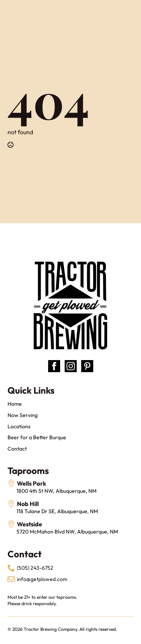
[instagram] (71, 366)
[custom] (87, 366)
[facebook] (54, 366)
